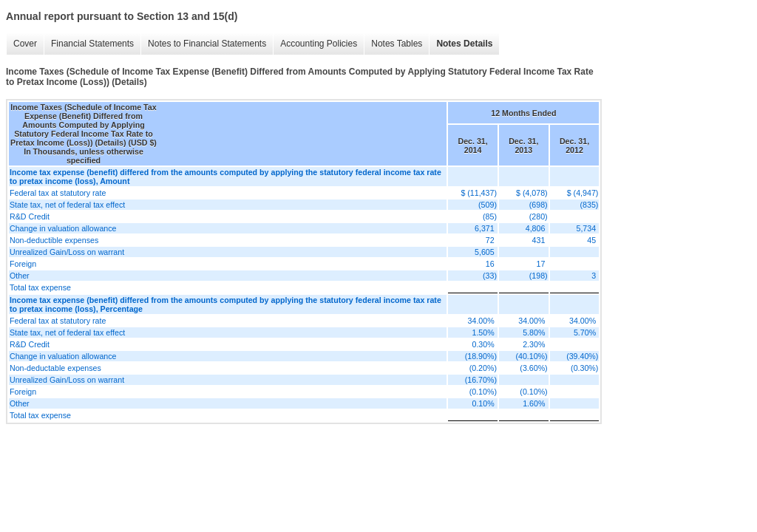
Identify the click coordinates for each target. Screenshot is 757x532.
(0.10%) (483, 392)
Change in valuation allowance (63, 228)
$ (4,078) (532, 193)
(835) (590, 205)
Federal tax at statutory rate (58, 193)
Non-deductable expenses (55, 368)
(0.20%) (483, 368)
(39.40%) (582, 356)
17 (541, 264)
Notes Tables (397, 44)
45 (591, 240)
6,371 (485, 228)
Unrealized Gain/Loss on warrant (67, 252)
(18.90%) (481, 356)
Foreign (23, 264)
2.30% (534, 344)
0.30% (483, 344)
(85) (490, 216)
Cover (25, 44)
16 (490, 264)
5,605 (485, 252)
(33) (490, 276)
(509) (488, 205)
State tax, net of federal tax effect (67, 205)
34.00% (481, 321)
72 (490, 240)
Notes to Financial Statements (207, 44)
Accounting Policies (319, 44)
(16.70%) (481, 380)
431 (539, 240)
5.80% (534, 332)
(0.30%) (584, 368)
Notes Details (464, 44)
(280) (539, 216)
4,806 (536, 228)
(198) (539, 276)
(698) (539, 205)
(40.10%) (531, 356)
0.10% (483, 403)
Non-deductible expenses (54, 240)
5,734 (586, 228)
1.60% (534, 403)
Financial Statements (92, 44)
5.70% (585, 332)
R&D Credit (30, 216)
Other (20, 276)
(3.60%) (533, 368)
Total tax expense (40, 287)
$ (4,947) (583, 193)
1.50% (483, 332)
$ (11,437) (479, 193)
